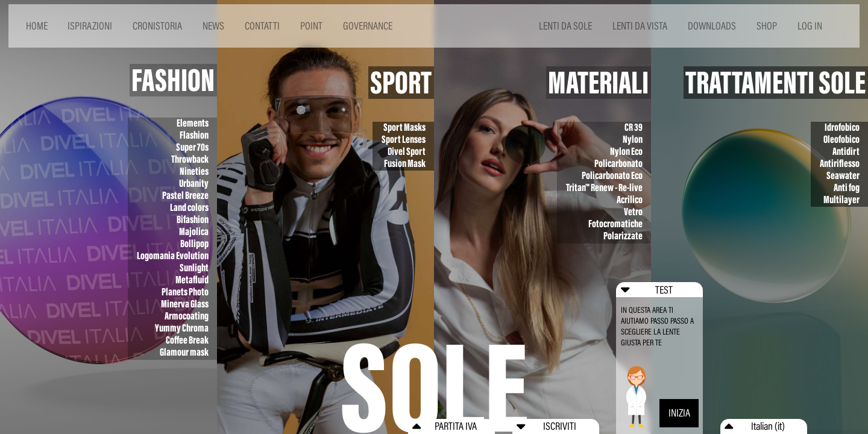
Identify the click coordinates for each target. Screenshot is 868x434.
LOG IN (810, 26)
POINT (311, 26)
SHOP (767, 26)
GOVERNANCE (368, 26)
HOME (37, 26)
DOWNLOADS (712, 26)
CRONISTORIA (157, 26)
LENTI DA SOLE (565, 26)
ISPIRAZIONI (90, 26)
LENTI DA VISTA (640, 26)
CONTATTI (262, 26)
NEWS (213, 26)
